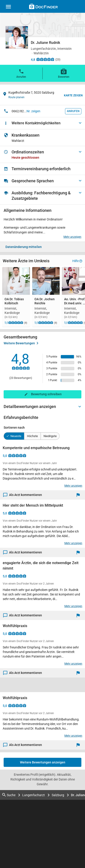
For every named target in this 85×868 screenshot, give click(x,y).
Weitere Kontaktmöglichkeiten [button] (36, 123)
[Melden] (79, 495)
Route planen (16, 97)
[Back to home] (43, 7)
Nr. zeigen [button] (33, 111)
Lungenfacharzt (34, 795)
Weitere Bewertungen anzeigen (43, 762)
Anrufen (21, 73)
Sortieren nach (14, 428)
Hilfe (77, 261)
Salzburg (58, 795)
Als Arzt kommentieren (23, 495)
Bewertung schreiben (46, 394)
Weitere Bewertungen (21, 343)
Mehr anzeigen (72, 237)
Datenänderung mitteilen (24, 247)
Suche (9, 795)
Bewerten (64, 73)
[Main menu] (8, 7)
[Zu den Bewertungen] (45, 59)
